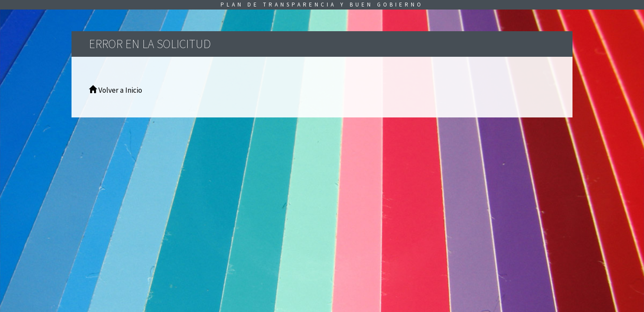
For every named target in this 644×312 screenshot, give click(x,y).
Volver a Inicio (115, 90)
